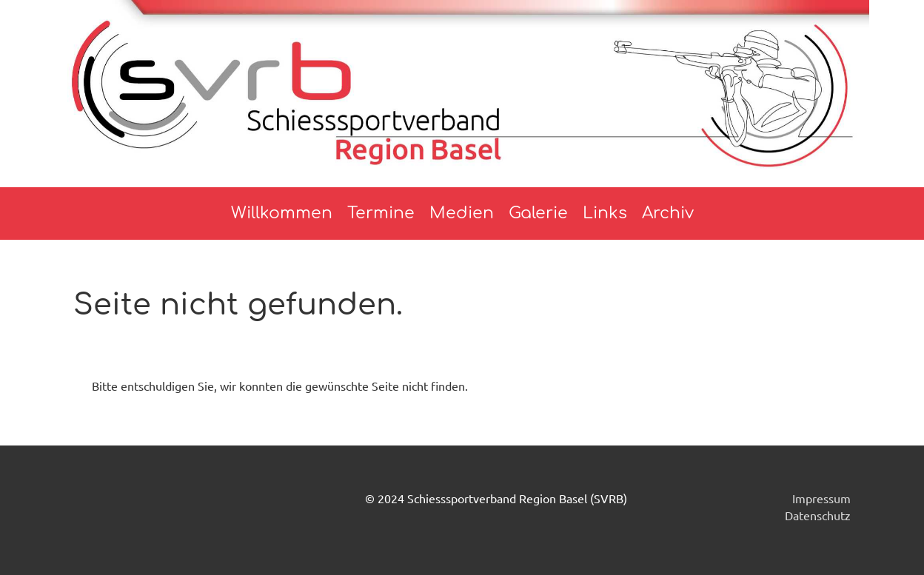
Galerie (538, 213)
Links (605, 213)
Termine (381, 213)
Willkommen (282, 213)
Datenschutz (818, 515)
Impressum (821, 498)
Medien (462, 213)
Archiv (668, 213)
